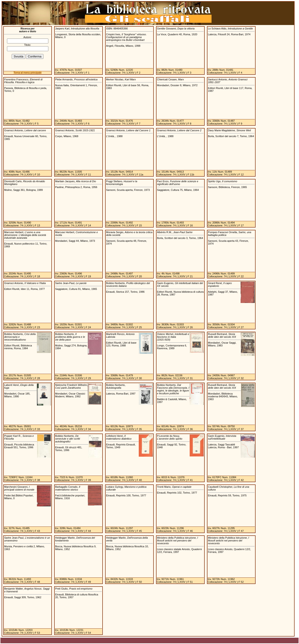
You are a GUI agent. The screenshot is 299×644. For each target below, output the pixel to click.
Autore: (27, 37)
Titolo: (28, 45)
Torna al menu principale (28, 73)
